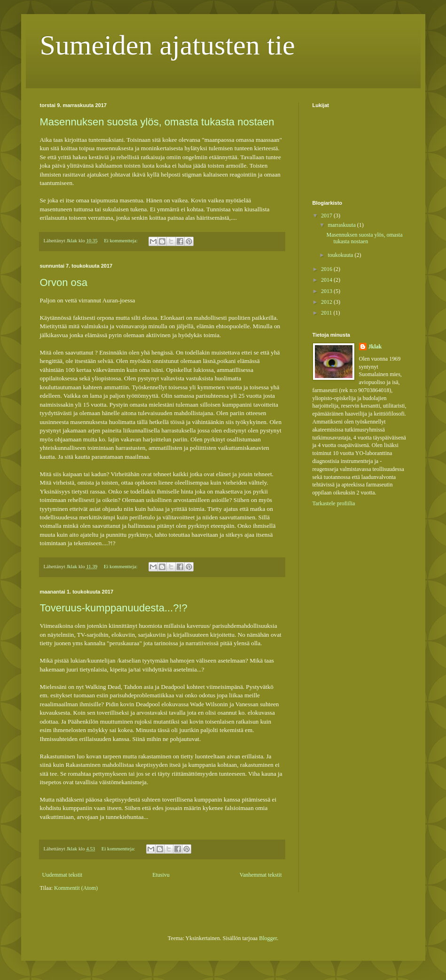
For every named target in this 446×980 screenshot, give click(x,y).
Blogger (268, 938)
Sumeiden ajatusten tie (168, 45)
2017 (327, 216)
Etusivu (161, 875)
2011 (327, 313)
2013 (327, 291)
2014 (327, 280)
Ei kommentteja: (121, 240)
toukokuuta (341, 255)
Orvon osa (64, 282)
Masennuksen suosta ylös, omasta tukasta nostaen (157, 122)
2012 (327, 302)
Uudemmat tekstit (63, 875)
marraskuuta (342, 225)
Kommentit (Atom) (76, 888)
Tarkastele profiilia (334, 503)
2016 (327, 269)
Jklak (375, 347)
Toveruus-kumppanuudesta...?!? (114, 608)
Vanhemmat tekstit (261, 875)
